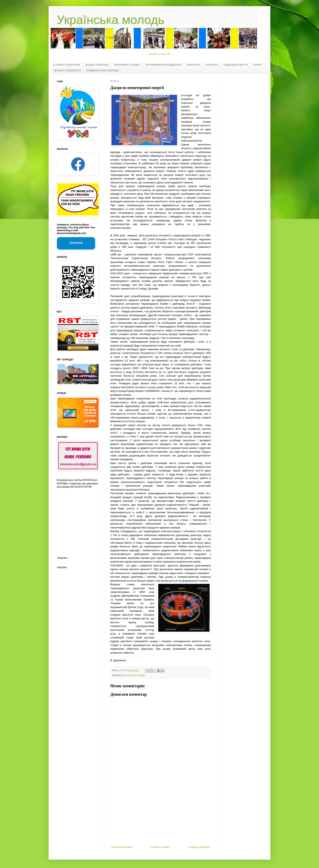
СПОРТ (257, 65)
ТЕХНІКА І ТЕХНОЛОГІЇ (67, 71)
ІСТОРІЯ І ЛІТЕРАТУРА (67, 65)
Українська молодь (111, 20)
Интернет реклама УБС (160, 54)
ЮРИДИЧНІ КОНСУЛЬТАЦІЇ (102, 71)
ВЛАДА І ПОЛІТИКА (97, 65)
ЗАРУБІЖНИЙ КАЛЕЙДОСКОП (164, 65)
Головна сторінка (160, 847)
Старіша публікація (199, 847)
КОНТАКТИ (194, 65)
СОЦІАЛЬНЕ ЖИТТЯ (235, 65)
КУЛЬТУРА (212, 65)
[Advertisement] (161, 815)
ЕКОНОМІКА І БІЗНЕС (127, 65)
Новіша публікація (122, 847)
